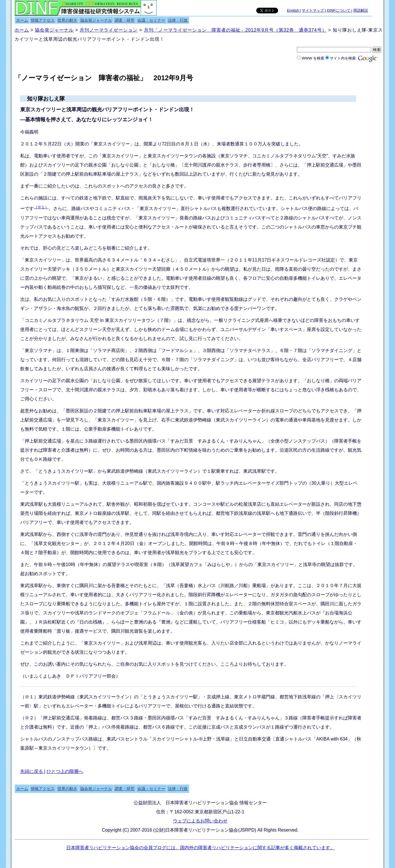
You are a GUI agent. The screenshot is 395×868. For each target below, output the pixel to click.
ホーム (22, 20)
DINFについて (339, 10)
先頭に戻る (32, 771)
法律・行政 (178, 20)
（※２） (29, 718)
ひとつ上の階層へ (65, 771)
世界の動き (67, 20)
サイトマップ (313, 10)
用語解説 (361, 10)
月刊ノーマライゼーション (109, 30)
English (293, 10)
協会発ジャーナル (96, 20)
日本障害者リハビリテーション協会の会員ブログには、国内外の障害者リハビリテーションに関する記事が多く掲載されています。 (200, 848)
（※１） (41, 207)
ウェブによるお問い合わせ (200, 821)
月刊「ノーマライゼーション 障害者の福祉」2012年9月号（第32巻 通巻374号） (235, 30)
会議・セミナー (151, 20)
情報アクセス (43, 20)
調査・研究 (125, 20)
